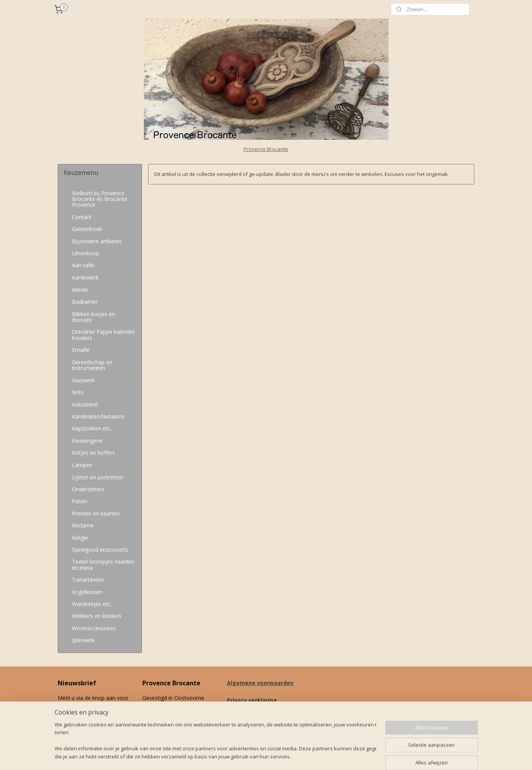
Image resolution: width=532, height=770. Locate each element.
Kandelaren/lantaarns (98, 416)
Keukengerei (87, 441)
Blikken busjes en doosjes (93, 317)
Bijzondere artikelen (97, 241)
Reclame (83, 525)
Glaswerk (104, 380)
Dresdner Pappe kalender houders (103, 335)
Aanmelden (77, 724)
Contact (82, 217)
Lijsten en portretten (98, 477)
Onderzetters (88, 489)
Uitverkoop (86, 253)
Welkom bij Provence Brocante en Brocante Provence (100, 199)
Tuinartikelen (88, 580)
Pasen (80, 501)
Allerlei (80, 290)
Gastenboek (87, 229)
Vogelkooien (87, 592)
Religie (80, 538)
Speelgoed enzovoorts (100, 550)
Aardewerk (104, 277)
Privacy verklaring (252, 700)
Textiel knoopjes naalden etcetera (103, 564)
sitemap (297, 756)
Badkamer (85, 302)
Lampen (104, 465)
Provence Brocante (266, 149)
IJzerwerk (83, 640)
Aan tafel (83, 265)
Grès (78, 392)
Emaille (81, 350)
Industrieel (85, 404)
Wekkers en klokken (97, 616)
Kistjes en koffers (93, 453)
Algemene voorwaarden (260, 683)
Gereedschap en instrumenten (92, 365)
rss (313, 756)
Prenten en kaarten (96, 513)
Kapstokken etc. (92, 428)
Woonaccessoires (94, 628)
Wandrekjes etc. (92, 604)
